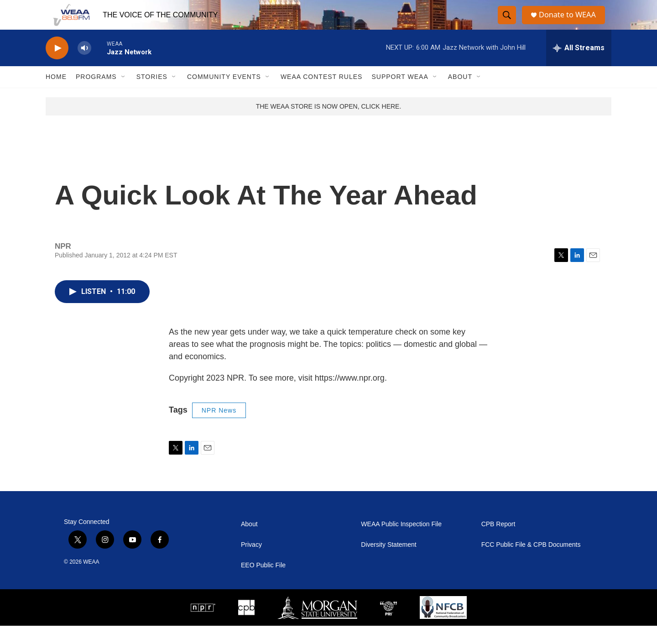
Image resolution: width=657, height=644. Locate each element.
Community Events (224, 95)
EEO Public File (263, 584)
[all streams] (579, 66)
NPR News (219, 429)
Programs (96, 95)
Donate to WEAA (571, 24)
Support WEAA (400, 95)
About (460, 95)
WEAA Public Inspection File (401, 542)
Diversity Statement (388, 563)
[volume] (84, 66)
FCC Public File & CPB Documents (531, 563)
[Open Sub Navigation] (124, 95)
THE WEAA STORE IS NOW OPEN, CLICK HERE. (329, 125)
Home (56, 95)
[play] (57, 66)
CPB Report (498, 542)
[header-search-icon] (507, 24)
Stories (152, 95)
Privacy (251, 563)
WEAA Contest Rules (322, 95)
